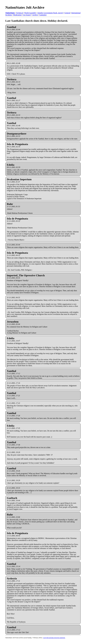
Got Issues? (27, 15)
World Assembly (30, 13)
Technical (19, 13)
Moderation (17, 15)
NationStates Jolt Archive (25, 7)
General (67, 13)
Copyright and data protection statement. (54, 638)
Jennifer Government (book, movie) (50, 13)
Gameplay (43, 15)
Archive (35, 15)
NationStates (10, 13)
